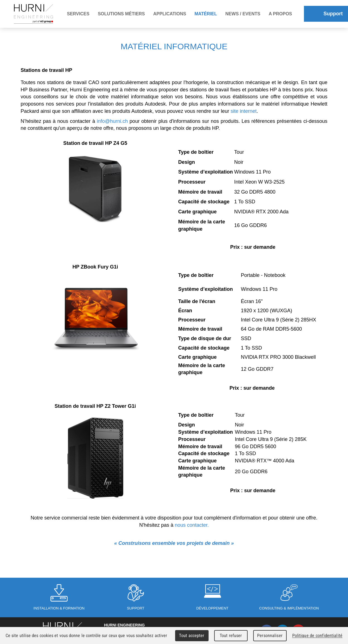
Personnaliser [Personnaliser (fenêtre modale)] (270, 636)
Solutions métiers (121, 14)
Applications (170, 14)
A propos (280, 14)
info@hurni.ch (112, 121)
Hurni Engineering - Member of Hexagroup (33, 14)
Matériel (206, 14)
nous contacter (191, 525)
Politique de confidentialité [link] (317, 636)
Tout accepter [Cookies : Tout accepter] (192, 636)
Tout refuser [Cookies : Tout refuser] (231, 636)
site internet (244, 111)
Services (78, 14)
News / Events (243, 14)
